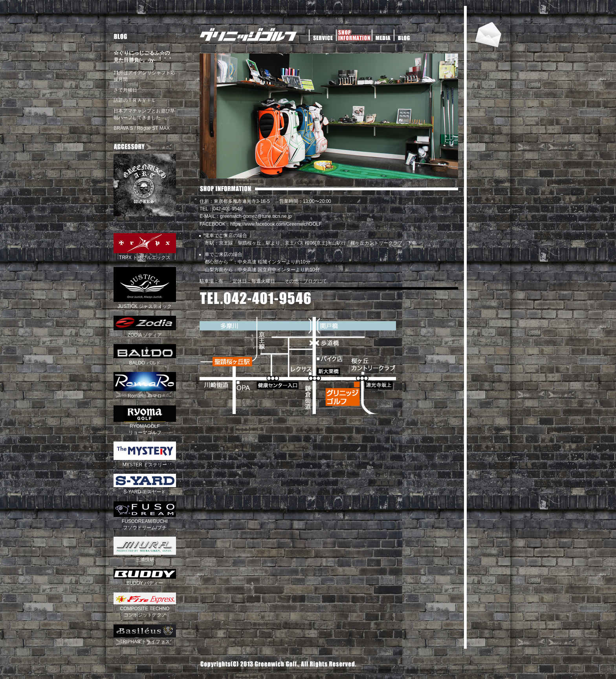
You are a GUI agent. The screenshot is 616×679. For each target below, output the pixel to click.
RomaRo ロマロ (145, 393)
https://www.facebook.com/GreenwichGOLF (276, 224)
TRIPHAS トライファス (145, 639)
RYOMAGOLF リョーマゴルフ (145, 426)
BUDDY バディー (145, 580)
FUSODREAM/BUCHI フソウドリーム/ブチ (145, 522)
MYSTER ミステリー (145, 462)
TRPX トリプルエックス (145, 255)
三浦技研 (145, 556)
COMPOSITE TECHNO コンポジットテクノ (145, 609)
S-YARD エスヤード (145, 489)
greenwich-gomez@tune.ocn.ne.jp (256, 216)
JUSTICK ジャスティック (145, 304)
